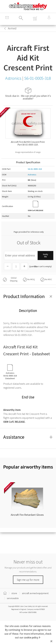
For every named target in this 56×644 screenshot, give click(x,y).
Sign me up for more (28, 580)
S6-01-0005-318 (35, 169)
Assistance (28, 437)
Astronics (32, 175)
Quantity (33, 266)
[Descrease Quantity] (8, 266)
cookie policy (31, 637)
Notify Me (46, 256)
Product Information (28, 296)
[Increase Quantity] (24, 266)
